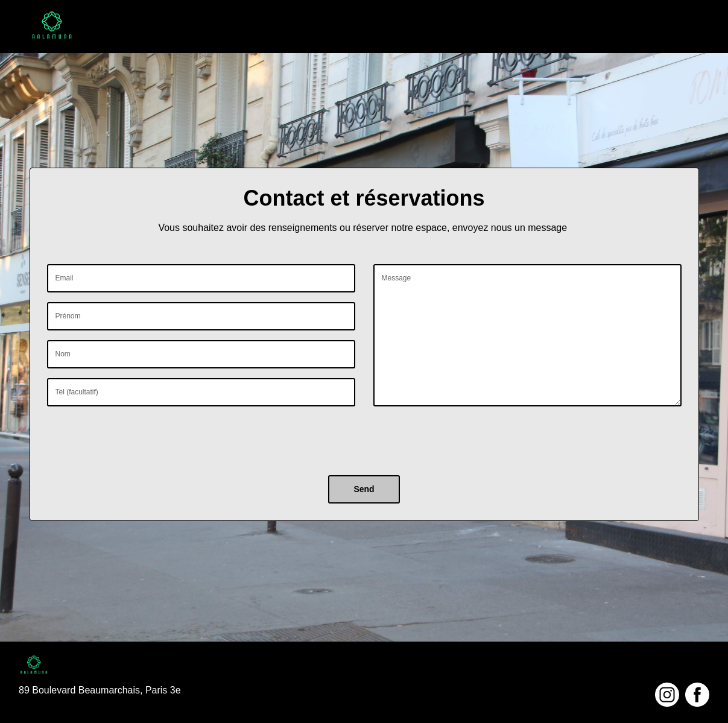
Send (364, 489)
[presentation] (139, 440)
